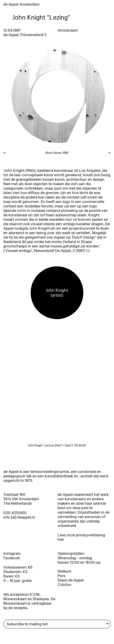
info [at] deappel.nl (19, 517)
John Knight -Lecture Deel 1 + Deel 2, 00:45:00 (57, 446)
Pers (61, 576)
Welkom (64, 571)
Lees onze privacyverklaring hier (81, 537)
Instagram (12, 554)
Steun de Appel (71, 580)
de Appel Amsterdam (21, 4)
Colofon (64, 585)
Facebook (12, 558)
